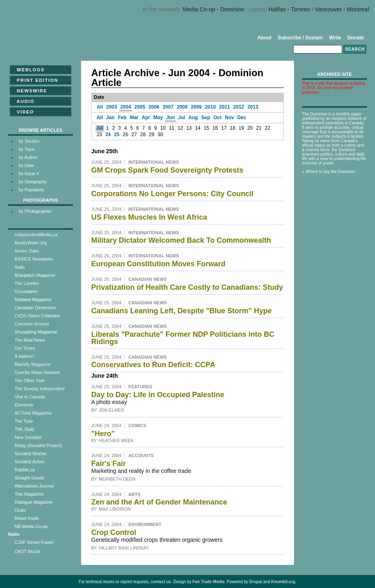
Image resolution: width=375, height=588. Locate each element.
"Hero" (103, 434)
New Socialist (28, 437)
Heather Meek (116, 440)
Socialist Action (30, 462)
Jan (110, 118)
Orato (20, 510)
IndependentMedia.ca (36, 235)
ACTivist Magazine (33, 413)
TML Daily (25, 429)
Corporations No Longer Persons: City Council (172, 194)
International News (154, 162)
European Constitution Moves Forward (158, 264)
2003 (112, 107)
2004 (126, 107)
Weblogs (28, 70)
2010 (211, 107)
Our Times (25, 348)
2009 (196, 107)
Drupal (256, 582)
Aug (193, 118)
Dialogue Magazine (34, 502)
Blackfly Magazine (33, 364)
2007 (168, 107)
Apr (146, 118)
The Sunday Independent (40, 389)
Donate (356, 38)
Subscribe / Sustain (300, 38)
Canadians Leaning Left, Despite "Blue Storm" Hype (181, 311)
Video (23, 112)
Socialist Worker (31, 453)
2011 (224, 107)
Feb (122, 118)
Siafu (20, 267)
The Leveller (27, 283)
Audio (23, 101)
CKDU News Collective (37, 316)
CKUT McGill (27, 552)
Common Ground (32, 324)
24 (108, 135)
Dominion (232, 9)
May (158, 118)
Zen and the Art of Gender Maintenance (159, 502)
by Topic (27, 149)
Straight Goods (29, 478)
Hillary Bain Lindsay (124, 548)
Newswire (29, 91)
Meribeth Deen (117, 479)
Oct (217, 118)
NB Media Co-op (31, 526)
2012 (239, 107)
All (100, 107)
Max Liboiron (115, 509)
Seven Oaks (27, 251)
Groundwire (26, 291)
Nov (230, 118)
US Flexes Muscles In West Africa (149, 217)
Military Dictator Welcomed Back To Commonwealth (181, 240)
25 (117, 135)
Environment (145, 524)
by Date (26, 165)
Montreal (358, 9)
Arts (135, 494)
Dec (242, 118)
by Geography (33, 182)
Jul (181, 118)
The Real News (30, 340)
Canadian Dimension (35, 308)
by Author (28, 157)
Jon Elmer (112, 410)
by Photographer (35, 211)
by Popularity (32, 190)
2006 (154, 107)
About (265, 38)
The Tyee (24, 421)
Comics (137, 425)
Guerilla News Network (37, 372)
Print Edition (35, 80)
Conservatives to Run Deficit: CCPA (153, 365)
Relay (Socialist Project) (38, 445)
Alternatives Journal (34, 486)
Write (335, 38)
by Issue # (29, 173)
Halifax (277, 9)
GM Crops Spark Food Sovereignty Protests (167, 170)
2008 (182, 107)
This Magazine (29, 494)
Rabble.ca (25, 470)
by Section (29, 141)
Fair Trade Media (209, 582)
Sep (206, 118)
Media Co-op (199, 9)
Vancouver (328, 9)
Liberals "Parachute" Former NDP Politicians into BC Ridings (183, 338)
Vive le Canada (30, 397)
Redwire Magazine (33, 299)
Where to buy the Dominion (331, 172)
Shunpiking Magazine (36, 332)
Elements (24, 405)
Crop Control (114, 532)
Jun (170, 118)
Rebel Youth (27, 518)
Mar (134, 118)
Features (140, 387)
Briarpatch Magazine (35, 275)
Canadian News (148, 279)
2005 (140, 107)
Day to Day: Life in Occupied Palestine (158, 395)
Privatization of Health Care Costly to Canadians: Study (187, 287)
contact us (161, 582)
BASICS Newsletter (34, 259)
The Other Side (30, 381)
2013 (253, 107)
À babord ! (25, 356)
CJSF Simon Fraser (34, 542)
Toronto (301, 9)
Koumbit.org (283, 582)
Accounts (141, 455)
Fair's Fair (108, 464)
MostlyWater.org (31, 243)
